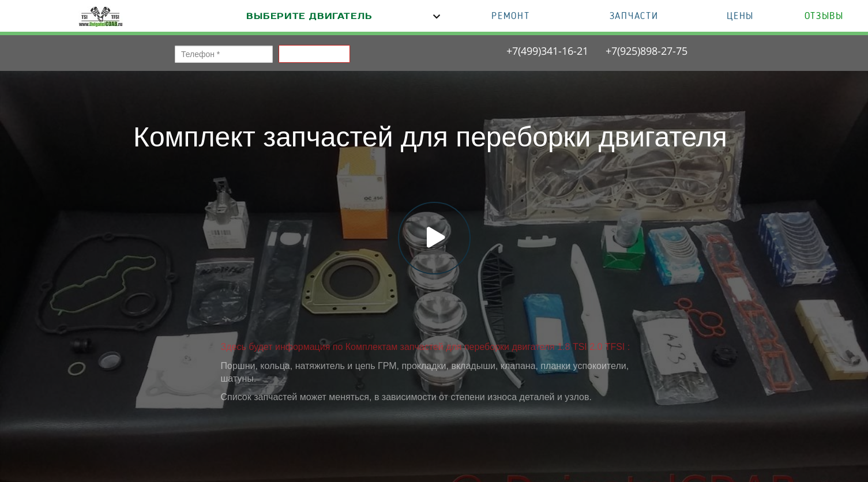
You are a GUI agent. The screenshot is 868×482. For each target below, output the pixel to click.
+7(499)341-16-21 (547, 51)
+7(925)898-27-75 (647, 51)
